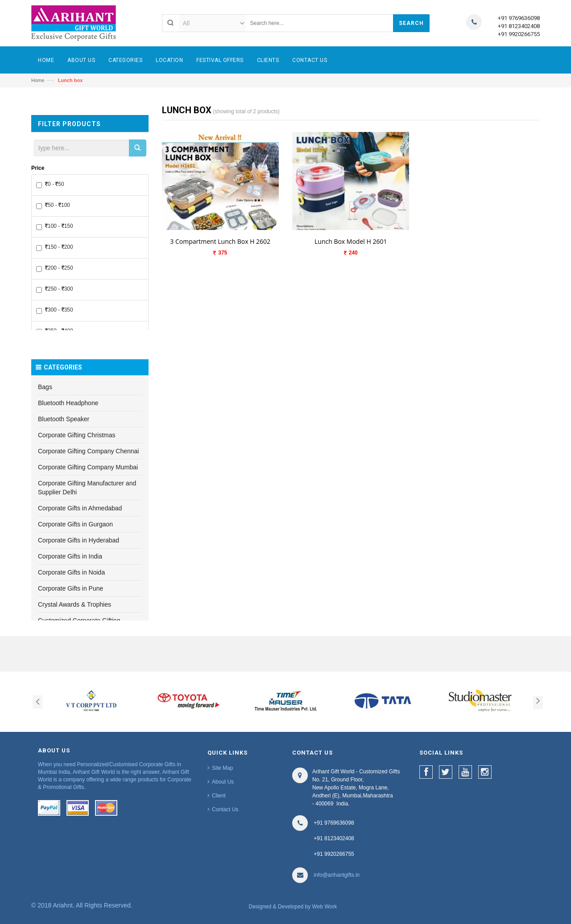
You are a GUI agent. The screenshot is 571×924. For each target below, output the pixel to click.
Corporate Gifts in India (70, 556)
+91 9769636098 (519, 18)
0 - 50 (50, 185)
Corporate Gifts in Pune (70, 588)
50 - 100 (53, 205)
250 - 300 (55, 289)
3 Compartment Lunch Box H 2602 (220, 241)
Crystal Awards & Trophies (74, 604)
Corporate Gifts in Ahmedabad (80, 508)
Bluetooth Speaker (64, 419)
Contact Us (225, 809)
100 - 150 (55, 226)
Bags (45, 387)
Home (38, 80)
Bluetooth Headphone (68, 403)
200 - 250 (55, 268)
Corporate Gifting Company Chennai (88, 451)
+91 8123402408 (519, 26)
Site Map (222, 768)
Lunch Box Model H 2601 (351, 241)
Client (219, 796)
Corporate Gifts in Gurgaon (75, 524)
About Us (223, 782)
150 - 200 (55, 247)
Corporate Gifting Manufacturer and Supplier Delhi (87, 488)
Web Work (325, 907)
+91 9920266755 (519, 34)
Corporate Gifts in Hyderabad (79, 540)
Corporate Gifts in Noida (71, 572)
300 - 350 (55, 310)
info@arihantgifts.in (337, 875)
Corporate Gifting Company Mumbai (88, 467)
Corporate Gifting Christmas (77, 435)
